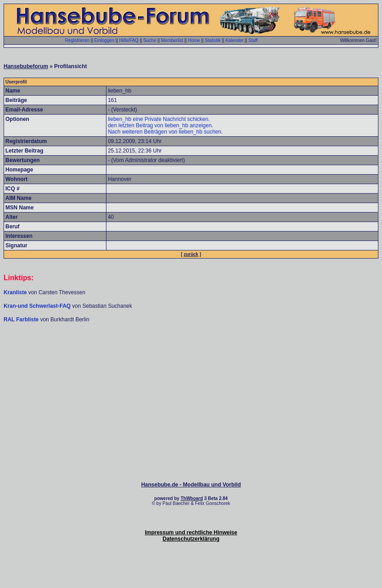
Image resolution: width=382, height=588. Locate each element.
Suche (150, 40)
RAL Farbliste (22, 319)
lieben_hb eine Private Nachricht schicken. (159, 119)
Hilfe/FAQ (129, 40)
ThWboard (191, 498)
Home (194, 40)
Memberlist (172, 40)
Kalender (235, 40)
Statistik (213, 40)
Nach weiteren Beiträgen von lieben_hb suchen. (165, 132)
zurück (191, 254)
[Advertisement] (191, 350)
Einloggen (104, 40)
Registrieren (77, 40)
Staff (253, 40)
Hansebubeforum (26, 66)
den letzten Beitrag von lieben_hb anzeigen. (161, 125)
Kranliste (15, 292)
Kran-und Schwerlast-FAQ (38, 306)
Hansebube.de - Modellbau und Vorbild (191, 485)
